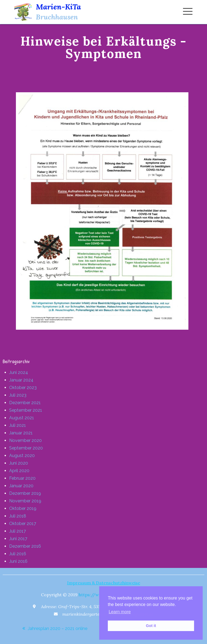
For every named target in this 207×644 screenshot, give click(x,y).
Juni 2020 (19, 463)
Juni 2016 (18, 561)
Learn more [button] (120, 612)
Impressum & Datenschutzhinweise (104, 583)
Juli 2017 (18, 531)
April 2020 (19, 471)
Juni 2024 (19, 372)
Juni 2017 (18, 539)
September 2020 (26, 448)
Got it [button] (151, 626)
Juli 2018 (18, 516)
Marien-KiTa (58, 7)
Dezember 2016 (25, 546)
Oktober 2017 (23, 524)
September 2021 (26, 410)
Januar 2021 (21, 433)
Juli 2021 (18, 425)
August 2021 (22, 418)
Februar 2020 (22, 478)
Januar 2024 (21, 380)
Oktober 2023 (23, 388)
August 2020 (22, 456)
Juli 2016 (18, 554)
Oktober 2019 (23, 508)
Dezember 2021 (25, 403)
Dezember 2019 (25, 493)
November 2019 (25, 501)
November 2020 (25, 440)
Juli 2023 (18, 395)
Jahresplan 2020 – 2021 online (58, 628)
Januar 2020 (21, 486)
